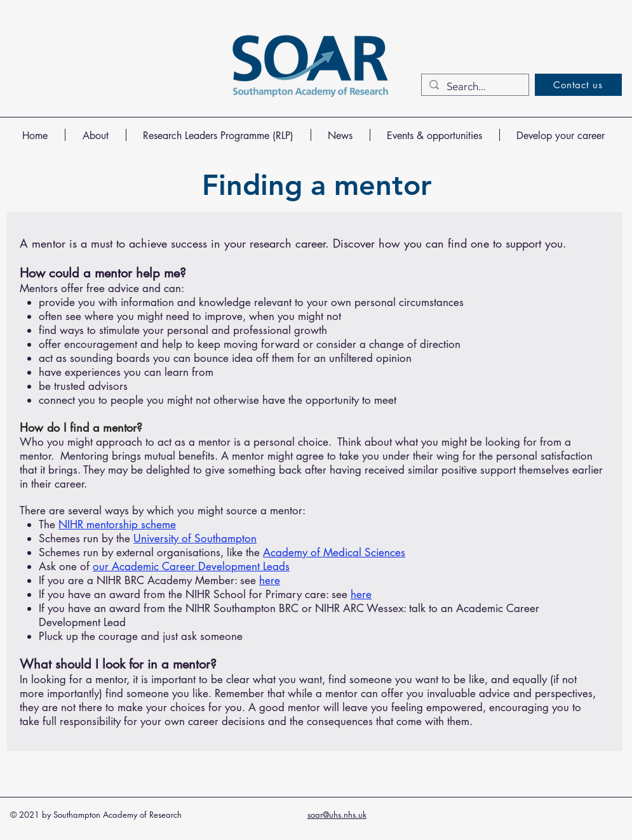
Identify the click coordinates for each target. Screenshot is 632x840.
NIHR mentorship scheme (117, 524)
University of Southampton (195, 538)
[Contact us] (578, 85)
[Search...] (474, 87)
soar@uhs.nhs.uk (337, 815)
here (270, 580)
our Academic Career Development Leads (191, 566)
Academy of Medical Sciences (334, 552)
